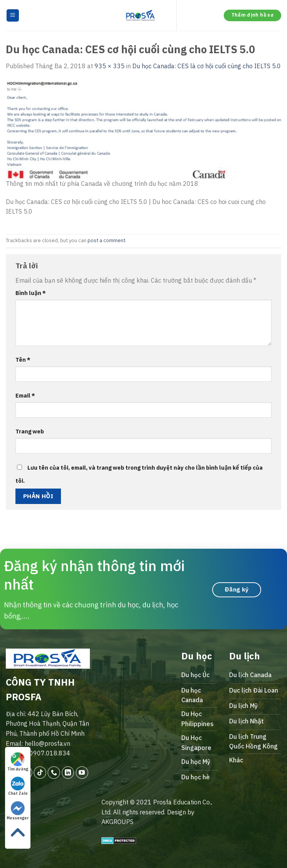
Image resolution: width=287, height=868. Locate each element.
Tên (23, 360)
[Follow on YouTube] (82, 773)
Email (25, 395)
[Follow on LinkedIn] (68, 773)
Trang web (30, 431)
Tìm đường (18, 762)
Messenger (18, 811)
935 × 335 (110, 66)
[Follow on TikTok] (40, 773)
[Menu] (13, 16)
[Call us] (54, 773)
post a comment (106, 240)
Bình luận (31, 293)
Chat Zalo (18, 786)
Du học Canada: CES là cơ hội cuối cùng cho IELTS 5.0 (207, 66)
